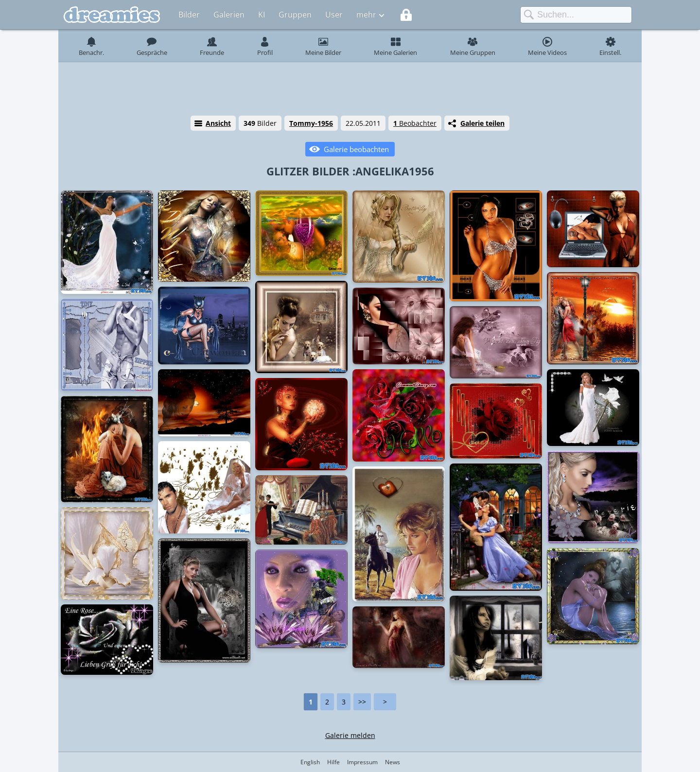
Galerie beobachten (356, 149)
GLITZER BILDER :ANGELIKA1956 (350, 171)
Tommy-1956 (311, 123)
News (393, 762)
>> (362, 702)
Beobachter (415, 123)
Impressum (362, 762)
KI (262, 15)
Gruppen (295, 15)
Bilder (189, 15)
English (310, 762)
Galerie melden (350, 735)
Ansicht (218, 123)
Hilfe (333, 762)
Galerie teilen (482, 123)
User (334, 15)
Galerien (229, 15)
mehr (366, 15)
